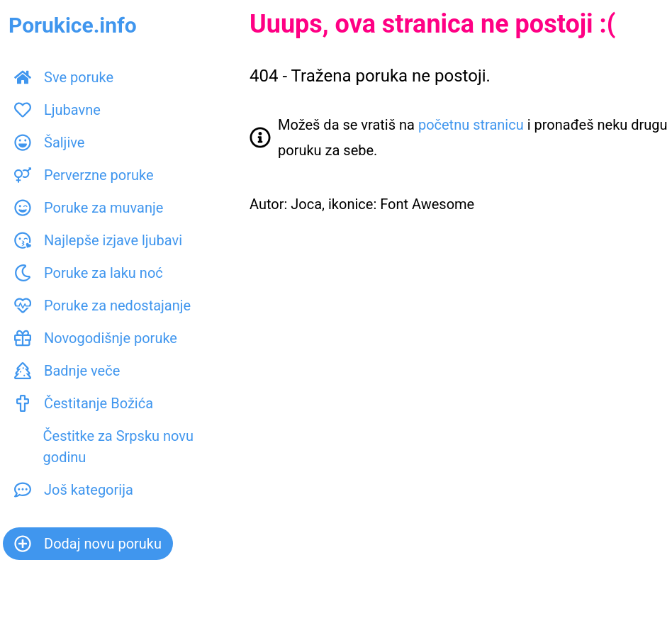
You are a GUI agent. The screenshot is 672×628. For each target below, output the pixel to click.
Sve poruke (64, 77)
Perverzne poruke (84, 175)
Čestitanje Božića (84, 403)
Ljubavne (57, 110)
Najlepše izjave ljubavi (98, 240)
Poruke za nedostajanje (102, 305)
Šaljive (49, 142)
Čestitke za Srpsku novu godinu (104, 447)
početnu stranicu (471, 125)
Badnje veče (67, 371)
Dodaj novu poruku (88, 544)
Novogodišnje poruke (96, 338)
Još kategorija (74, 490)
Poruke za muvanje (89, 208)
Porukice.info (73, 25)
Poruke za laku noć (89, 273)
